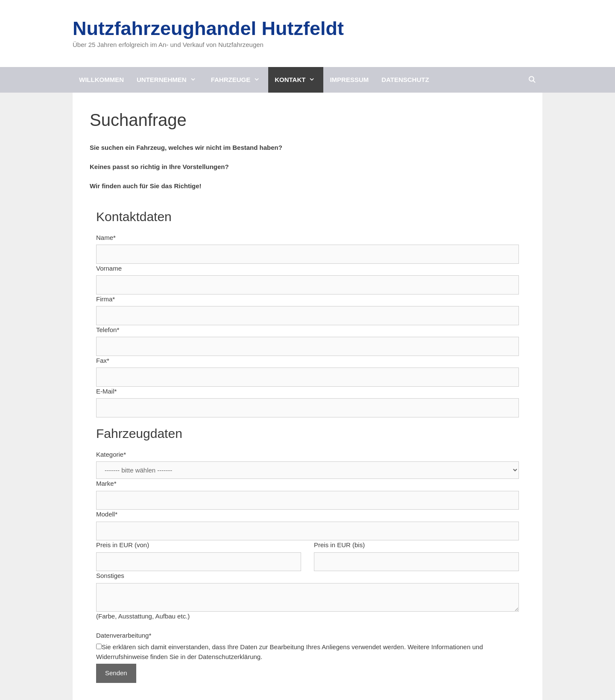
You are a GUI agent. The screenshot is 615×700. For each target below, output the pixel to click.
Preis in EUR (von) (123, 545)
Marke (106, 483)
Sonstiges (110, 576)
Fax (103, 360)
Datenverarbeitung (124, 635)
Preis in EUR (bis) (339, 545)
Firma (105, 299)
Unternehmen (171, 80)
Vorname (109, 268)
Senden (116, 673)
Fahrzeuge (240, 80)
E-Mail (106, 391)
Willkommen (101, 80)
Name (106, 238)
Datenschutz (405, 80)
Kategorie (111, 454)
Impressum (349, 80)
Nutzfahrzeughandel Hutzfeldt (208, 28)
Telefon (108, 330)
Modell (107, 514)
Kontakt (299, 80)
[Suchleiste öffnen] (532, 80)
